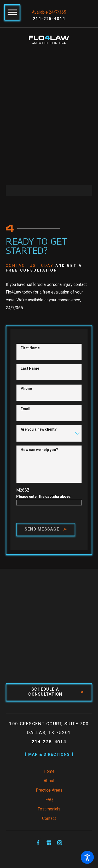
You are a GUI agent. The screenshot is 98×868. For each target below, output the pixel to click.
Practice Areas (49, 791)
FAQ (49, 800)
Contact (49, 819)
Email (25, 409)
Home (49, 772)
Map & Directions (49, 755)
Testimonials (49, 810)
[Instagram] (60, 843)
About (49, 781)
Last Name (30, 368)
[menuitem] (49, 772)
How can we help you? (39, 450)
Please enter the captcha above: (44, 497)
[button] (87, 857)
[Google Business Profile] (49, 843)
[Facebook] (38, 843)
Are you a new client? (39, 430)
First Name (30, 348)
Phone (26, 389)
